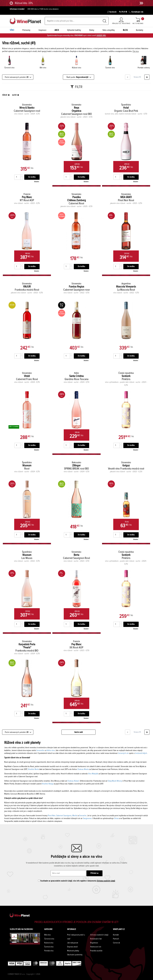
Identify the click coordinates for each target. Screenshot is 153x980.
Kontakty (140, 30)
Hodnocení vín (96, 947)
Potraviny (26, 30)
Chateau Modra (83, 769)
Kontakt (116, 935)
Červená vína (49, 939)
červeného (40, 750)
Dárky (92, 30)
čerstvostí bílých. (141, 753)
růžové (5, 95)
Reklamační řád (96, 939)
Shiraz (116, 818)
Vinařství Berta (33, 769)
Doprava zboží (72, 947)
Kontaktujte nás (136, 12)
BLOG (125, 30)
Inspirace (43, 30)
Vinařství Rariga (48, 784)
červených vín (123, 753)
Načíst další (79, 732)
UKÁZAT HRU (101, 35)
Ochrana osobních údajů (106, 881)
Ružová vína (49, 943)
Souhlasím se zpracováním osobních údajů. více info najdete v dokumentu (77, 881)
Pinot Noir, (52, 816)
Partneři (116, 939)
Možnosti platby (73, 951)
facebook (112, 12)
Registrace (94, 943)
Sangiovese (87, 818)
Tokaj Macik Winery (115, 781)
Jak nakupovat (73, 943)
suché (14, 95)
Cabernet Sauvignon (64, 816)
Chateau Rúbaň (73, 781)
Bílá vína (47, 935)
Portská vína (49, 951)
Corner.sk (116, 943)
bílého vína (50, 750)
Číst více (136, 51)
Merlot (75, 816)
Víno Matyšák (93, 774)
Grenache (83, 816)
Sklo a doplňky (109, 30)
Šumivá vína (49, 947)
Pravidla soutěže (96, 951)
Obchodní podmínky (75, 955)
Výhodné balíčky (74, 30)
